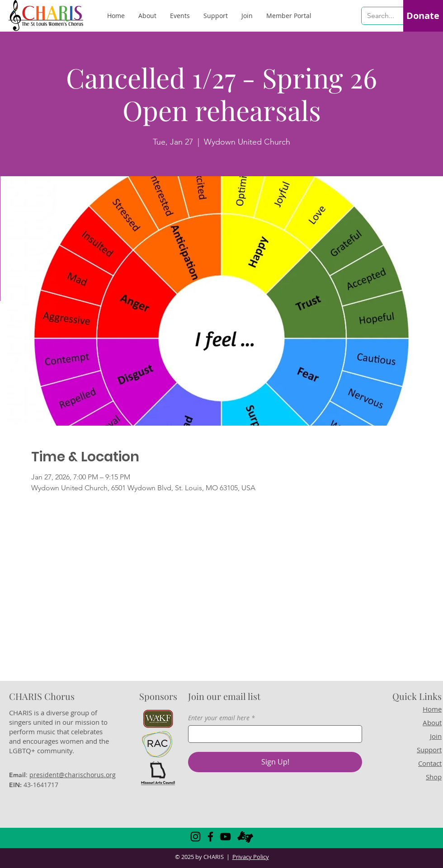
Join (436, 736)
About (432, 723)
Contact (430, 763)
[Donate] (423, 16)
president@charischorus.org (73, 775)
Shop (434, 777)
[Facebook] (210, 837)
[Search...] (381, 16)
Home (432, 709)
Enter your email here (219, 718)
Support (429, 750)
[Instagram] (196, 837)
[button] (289, 16)
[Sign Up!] (275, 762)
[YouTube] (225, 837)
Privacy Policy (251, 857)
